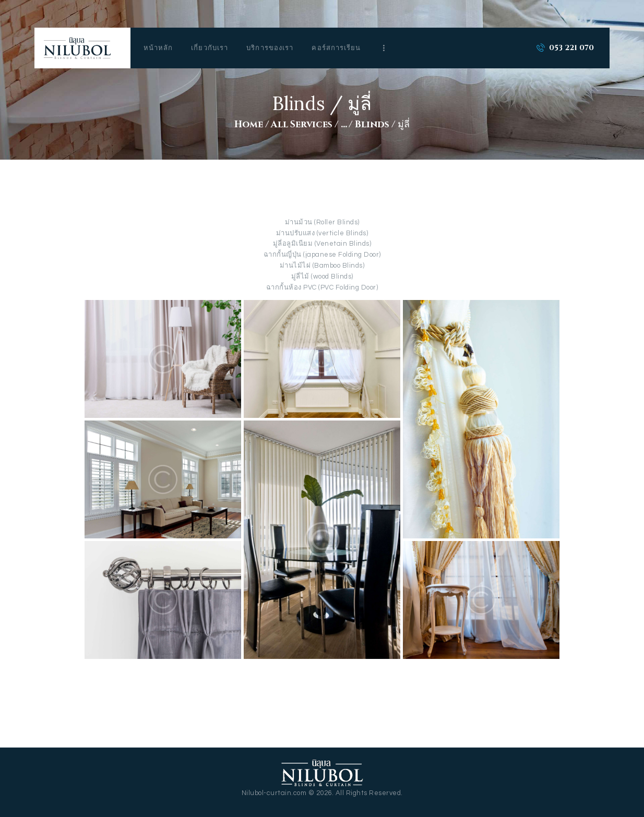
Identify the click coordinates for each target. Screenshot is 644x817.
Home (249, 125)
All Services (302, 125)
